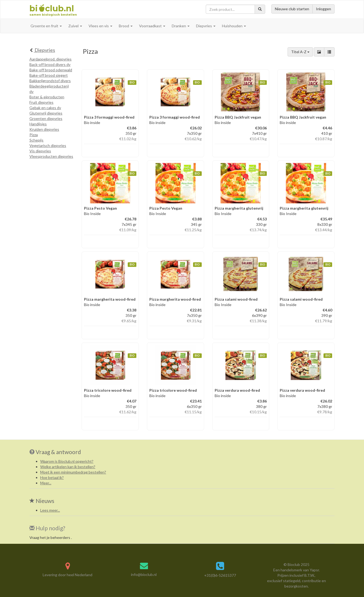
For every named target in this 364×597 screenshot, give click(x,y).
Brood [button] (126, 26)
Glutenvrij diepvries (46, 113)
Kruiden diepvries (44, 129)
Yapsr (314, 570)
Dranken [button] (181, 26)
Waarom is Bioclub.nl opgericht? (67, 461)
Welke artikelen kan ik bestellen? (68, 467)
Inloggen (323, 9)
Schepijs (36, 140)
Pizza (34, 135)
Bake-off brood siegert (49, 75)
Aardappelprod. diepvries (50, 59)
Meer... (46, 483)
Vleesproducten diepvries (51, 156)
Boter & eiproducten (47, 97)
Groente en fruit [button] (46, 26)
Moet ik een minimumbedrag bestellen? (73, 472)
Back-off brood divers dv (50, 64)
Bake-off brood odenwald (51, 70)
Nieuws (42, 501)
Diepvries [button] (206, 26)
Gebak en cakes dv (45, 108)
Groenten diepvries (46, 118)
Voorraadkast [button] (152, 26)
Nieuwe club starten (292, 9)
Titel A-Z (300, 52)
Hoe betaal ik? (52, 477)
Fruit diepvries (41, 102)
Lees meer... (50, 510)
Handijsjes (38, 124)
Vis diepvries (40, 151)
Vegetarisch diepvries (48, 145)
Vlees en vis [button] (100, 26)
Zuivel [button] (75, 26)
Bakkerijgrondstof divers (50, 81)
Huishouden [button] (234, 26)
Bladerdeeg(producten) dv (49, 89)
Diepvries (42, 50)
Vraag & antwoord (58, 452)
